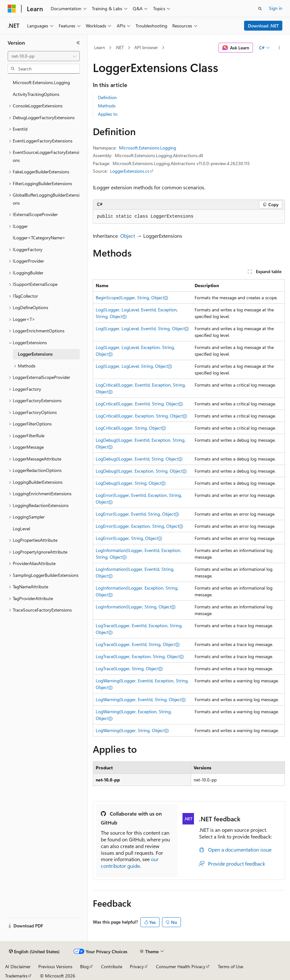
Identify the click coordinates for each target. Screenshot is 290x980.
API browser (146, 47)
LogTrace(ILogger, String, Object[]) (129, 668)
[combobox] (44, 56)
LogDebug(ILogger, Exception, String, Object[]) (141, 471)
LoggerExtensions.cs (130, 171)
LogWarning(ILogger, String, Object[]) (132, 730)
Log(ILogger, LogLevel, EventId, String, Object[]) (142, 328)
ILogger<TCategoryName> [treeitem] (39, 238)
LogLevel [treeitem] (21, 529)
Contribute (112, 966)
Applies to (108, 114)
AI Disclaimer (18, 966)
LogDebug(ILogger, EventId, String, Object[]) (139, 459)
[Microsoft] (12, 9)
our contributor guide (130, 862)
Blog (84, 966)
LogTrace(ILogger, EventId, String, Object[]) (138, 644)
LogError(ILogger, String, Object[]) (129, 538)
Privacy (137, 966)
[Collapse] (78, 43)
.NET (119, 47)
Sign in (276, 8)
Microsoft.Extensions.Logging (148, 148)
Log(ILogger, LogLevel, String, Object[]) (134, 366)
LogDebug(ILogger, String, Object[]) (131, 483)
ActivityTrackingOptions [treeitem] (36, 94)
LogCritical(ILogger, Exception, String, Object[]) (141, 416)
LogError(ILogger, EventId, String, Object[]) (137, 514)
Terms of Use (231, 966)
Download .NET (263, 26)
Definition (107, 97)
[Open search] (260, 9)
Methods (107, 106)
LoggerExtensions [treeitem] (35, 354)
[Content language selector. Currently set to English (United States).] (34, 952)
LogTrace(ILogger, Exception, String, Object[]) (140, 656)
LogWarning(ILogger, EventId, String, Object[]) (141, 699)
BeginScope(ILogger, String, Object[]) (132, 298)
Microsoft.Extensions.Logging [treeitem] (41, 82)
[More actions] (279, 48)
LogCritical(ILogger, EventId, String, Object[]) (139, 404)
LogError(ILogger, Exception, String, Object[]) (139, 526)
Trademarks (16, 976)
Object (128, 236)
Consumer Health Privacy (181, 966)
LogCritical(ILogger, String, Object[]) (131, 428)
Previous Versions (55, 966)
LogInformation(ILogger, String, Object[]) (136, 607)
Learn (100, 47)
